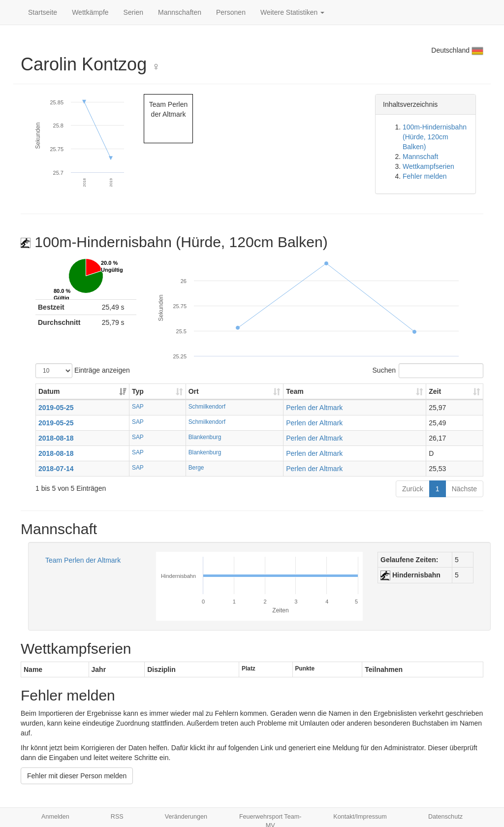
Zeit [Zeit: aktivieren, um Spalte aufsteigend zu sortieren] (435, 391)
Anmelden (55, 817)
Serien (133, 12)
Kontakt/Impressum (360, 817)
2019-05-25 (56, 408)
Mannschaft (420, 157)
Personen (231, 12)
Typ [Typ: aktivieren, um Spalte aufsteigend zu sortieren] (138, 391)
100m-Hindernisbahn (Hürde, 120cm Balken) (435, 137)
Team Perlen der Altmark (83, 560)
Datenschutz (445, 817)
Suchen (428, 371)
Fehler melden (425, 176)
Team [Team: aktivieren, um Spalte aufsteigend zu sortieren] (295, 391)
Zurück (413, 489)
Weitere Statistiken (292, 12)
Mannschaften (180, 12)
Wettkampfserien (428, 166)
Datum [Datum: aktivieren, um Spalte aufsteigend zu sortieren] (49, 391)
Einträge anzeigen (83, 371)
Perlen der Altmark (314, 408)
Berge (196, 468)
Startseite (43, 12)
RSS (117, 817)
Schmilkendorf (207, 407)
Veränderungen (186, 817)
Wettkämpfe (90, 12)
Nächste (464, 489)
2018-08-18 (56, 438)
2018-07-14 (56, 469)
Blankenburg (205, 437)
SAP (138, 407)
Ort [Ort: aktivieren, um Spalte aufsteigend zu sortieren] (194, 391)
